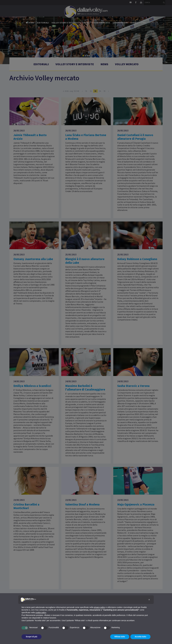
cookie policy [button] (41, 613)
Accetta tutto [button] (140, 637)
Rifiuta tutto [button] (120, 637)
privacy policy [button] (100, 607)
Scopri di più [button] (32, 637)
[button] (149, 600)
